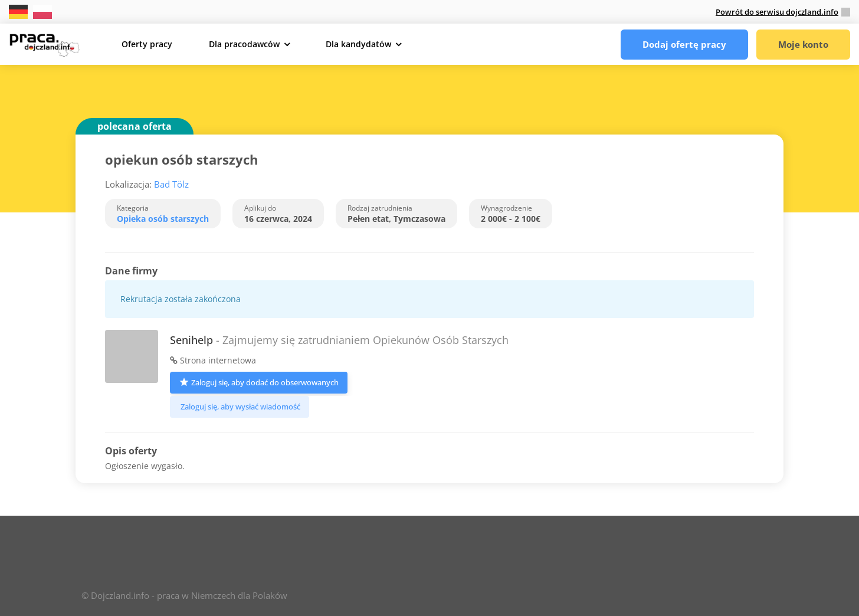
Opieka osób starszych (163, 219)
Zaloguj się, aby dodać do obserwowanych (259, 381)
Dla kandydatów (358, 44)
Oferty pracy (147, 44)
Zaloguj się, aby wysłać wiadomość (240, 407)
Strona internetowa (213, 360)
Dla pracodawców (244, 44)
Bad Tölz (171, 184)
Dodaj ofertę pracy (684, 44)
